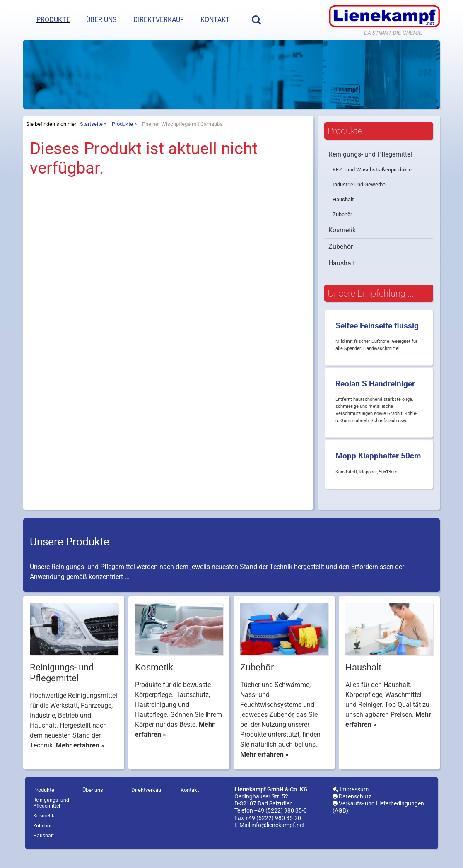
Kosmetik (342, 244)
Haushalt (343, 213)
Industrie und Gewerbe (359, 198)
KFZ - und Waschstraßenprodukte (372, 183)
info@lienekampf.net (278, 839)
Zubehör (342, 228)
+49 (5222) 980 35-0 (281, 825)
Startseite (91, 138)
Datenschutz (352, 810)
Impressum (351, 803)
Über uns (101, 20)
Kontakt (215, 20)
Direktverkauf (159, 20)
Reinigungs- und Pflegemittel (370, 168)
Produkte (53, 20)
